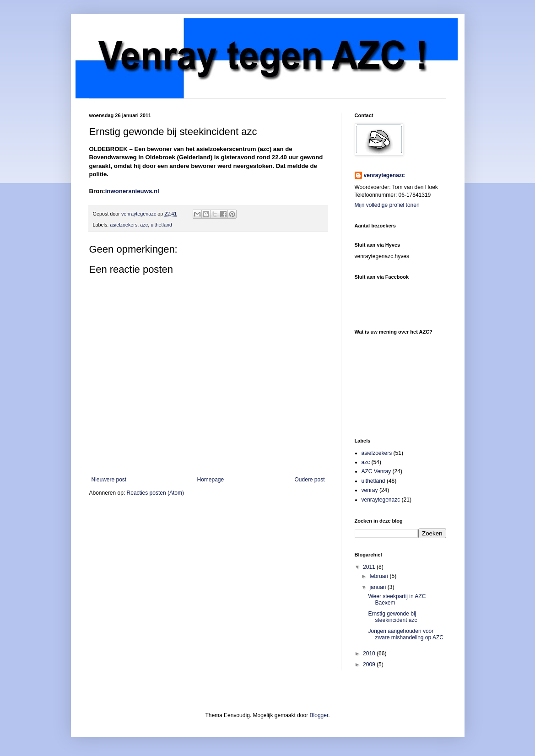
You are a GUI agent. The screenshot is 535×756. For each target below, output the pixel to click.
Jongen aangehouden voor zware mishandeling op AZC (405, 634)
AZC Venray (376, 471)
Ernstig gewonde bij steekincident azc (392, 617)
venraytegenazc (384, 175)
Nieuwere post (109, 480)
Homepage (210, 480)
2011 (370, 567)
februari (379, 576)
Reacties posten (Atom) (155, 493)
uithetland (161, 225)
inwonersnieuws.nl (132, 191)
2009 (370, 664)
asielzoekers (124, 225)
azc (144, 225)
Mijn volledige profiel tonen (387, 205)
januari (378, 587)
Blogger (319, 715)
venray (370, 490)
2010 (370, 653)
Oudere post (309, 480)
